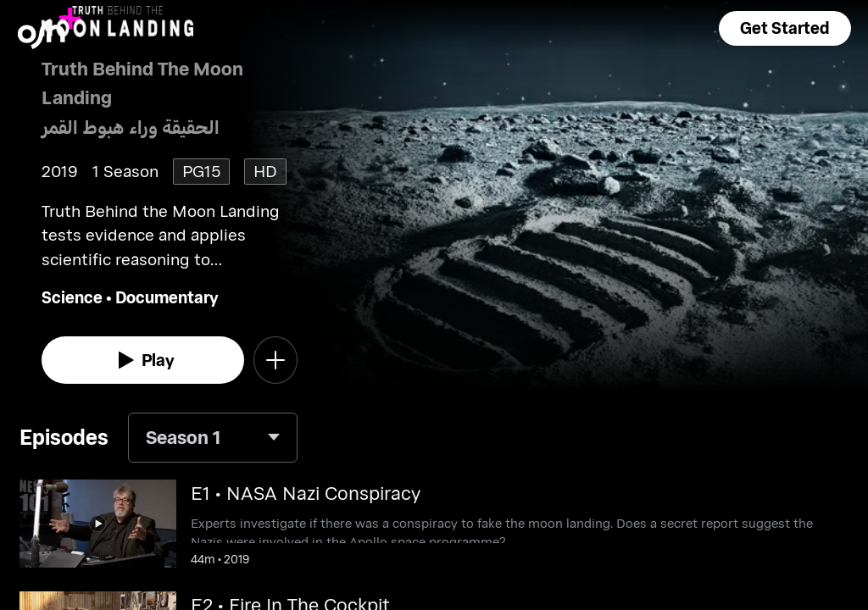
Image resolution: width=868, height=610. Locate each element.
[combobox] (213, 438)
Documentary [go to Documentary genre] (167, 297)
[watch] (143, 360)
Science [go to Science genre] (72, 297)
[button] (785, 28)
